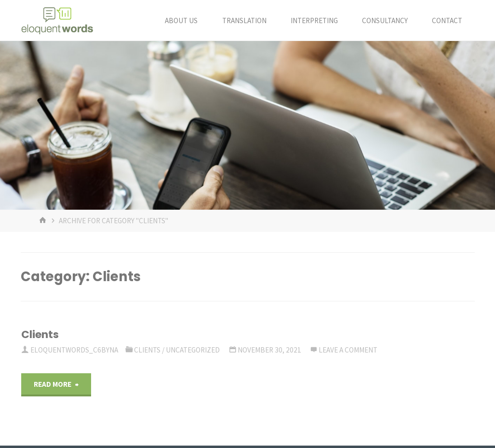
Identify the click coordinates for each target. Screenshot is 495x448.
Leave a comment (348, 350)
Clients (40, 334)
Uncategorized (193, 350)
